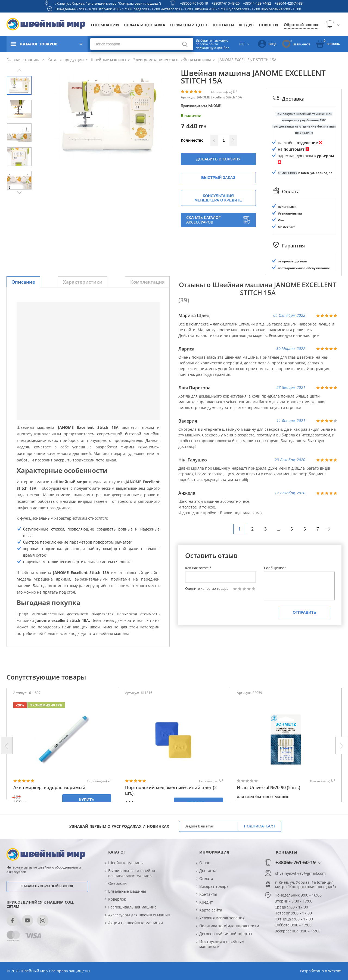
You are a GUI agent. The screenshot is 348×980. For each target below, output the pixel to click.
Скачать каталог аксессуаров (218, 220)
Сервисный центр (189, 25)
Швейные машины (108, 60)
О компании (105, 25)
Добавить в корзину (218, 159)
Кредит (246, 25)
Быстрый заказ (218, 178)
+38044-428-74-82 (257, 3)
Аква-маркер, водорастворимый (49, 788)
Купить (87, 800)
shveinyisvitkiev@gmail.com (300, 873)
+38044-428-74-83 (289, 3)
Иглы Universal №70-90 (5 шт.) (268, 788)
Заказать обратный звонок (47, 886)
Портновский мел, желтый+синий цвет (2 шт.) (171, 790)
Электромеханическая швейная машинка (172, 60)
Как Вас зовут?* (198, 568)
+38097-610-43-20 (226, 3)
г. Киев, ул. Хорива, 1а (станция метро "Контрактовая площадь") (107, 3)
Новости (268, 25)
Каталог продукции (65, 60)
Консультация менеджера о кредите (218, 198)
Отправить (305, 612)
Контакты (224, 25)
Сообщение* (275, 568)
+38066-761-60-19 (194, 3)
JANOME (214, 106)
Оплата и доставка (145, 25)
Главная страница (24, 60)
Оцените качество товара (207, 589)
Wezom (335, 971)
